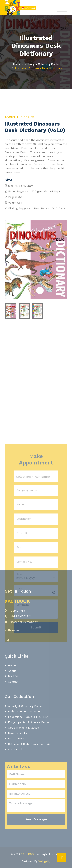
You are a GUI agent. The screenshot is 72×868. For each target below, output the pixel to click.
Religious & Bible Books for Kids (29, 744)
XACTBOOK (28, 854)
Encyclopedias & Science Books (29, 722)
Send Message (36, 819)
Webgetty (45, 861)
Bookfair (14, 676)
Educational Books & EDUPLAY (28, 717)
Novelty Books (17, 733)
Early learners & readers (24, 711)
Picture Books (17, 738)
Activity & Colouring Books (42, 64)
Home (17, 64)
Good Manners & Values (23, 728)
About (12, 671)
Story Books (16, 749)
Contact (13, 682)
